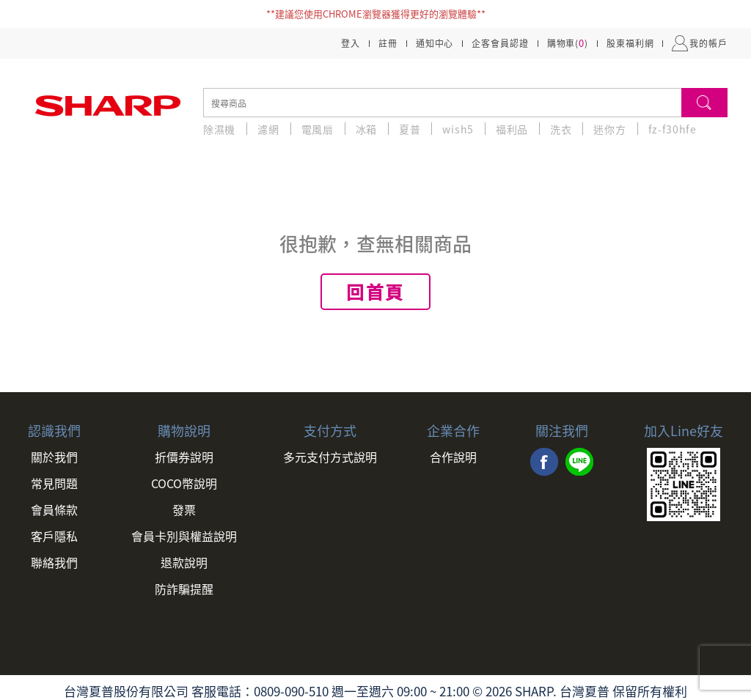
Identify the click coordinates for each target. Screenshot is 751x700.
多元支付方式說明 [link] (330, 457)
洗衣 (561, 129)
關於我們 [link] (54, 457)
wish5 (458, 129)
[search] (442, 103)
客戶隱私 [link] (54, 536)
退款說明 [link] (184, 562)
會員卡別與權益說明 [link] (184, 536)
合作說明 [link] (453, 457)
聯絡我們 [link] (54, 562)
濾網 (268, 129)
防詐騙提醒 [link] (184, 589)
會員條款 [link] (54, 509)
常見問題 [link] (54, 483)
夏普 (410, 129)
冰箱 (366, 129)
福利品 (512, 129)
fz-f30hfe (673, 129)
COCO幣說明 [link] (184, 483)
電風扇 (318, 129)
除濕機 (219, 129)
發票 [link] (184, 509)
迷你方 (609, 129)
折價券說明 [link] (184, 457)
